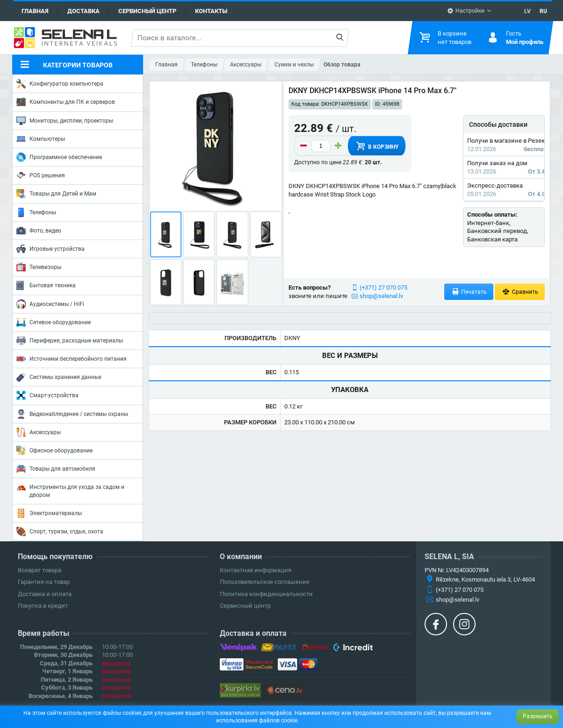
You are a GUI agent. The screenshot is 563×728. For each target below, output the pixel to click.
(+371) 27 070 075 (383, 288)
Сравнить (520, 292)
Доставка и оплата (45, 594)
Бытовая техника (46, 285)
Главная (35, 11)
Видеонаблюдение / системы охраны (72, 414)
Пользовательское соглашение (265, 582)
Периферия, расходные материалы (70, 341)
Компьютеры (41, 139)
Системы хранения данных (59, 377)
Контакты (211, 11)
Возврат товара (40, 570)
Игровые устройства (51, 249)
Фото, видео (39, 231)
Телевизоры (39, 267)
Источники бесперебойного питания (72, 359)
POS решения (41, 175)
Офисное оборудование (54, 451)
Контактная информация (256, 570)
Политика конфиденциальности (266, 594)
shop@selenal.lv (381, 296)
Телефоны (36, 212)
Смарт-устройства (47, 395)
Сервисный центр (147, 11)
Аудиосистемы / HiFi (50, 304)
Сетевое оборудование (54, 322)
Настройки (466, 11)
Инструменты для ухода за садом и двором (70, 490)
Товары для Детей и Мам (56, 194)
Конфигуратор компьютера (60, 84)
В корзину (376, 146)
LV (527, 11)
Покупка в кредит (43, 606)
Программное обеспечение (59, 157)
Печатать (469, 292)
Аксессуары (39, 432)
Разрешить (538, 716)
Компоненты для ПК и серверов (66, 102)
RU (543, 11)
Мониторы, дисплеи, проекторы (65, 121)
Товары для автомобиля (56, 469)
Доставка (83, 11)
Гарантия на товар (44, 582)
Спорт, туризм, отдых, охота (60, 531)
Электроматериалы (49, 513)
